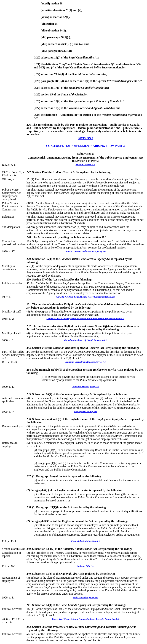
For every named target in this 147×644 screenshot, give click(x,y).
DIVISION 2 (85, 138)
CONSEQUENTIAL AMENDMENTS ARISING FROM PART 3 (85, 146)
